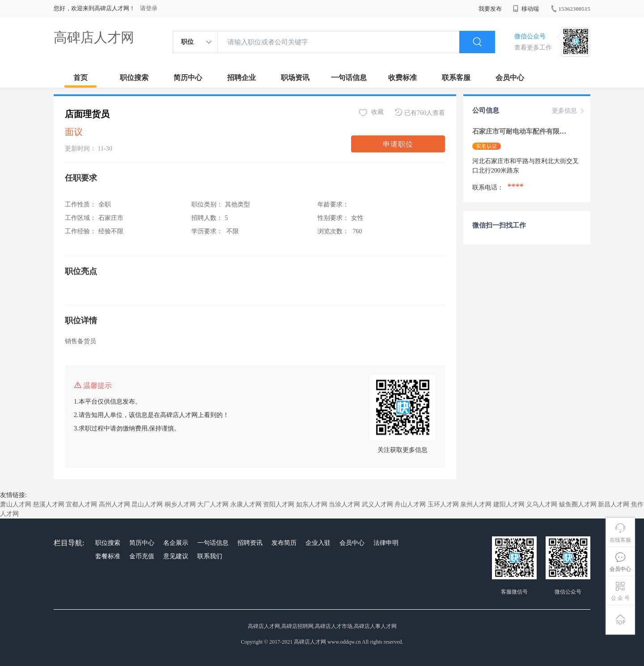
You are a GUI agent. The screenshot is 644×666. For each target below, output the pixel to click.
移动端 (526, 9)
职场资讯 (295, 78)
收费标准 (402, 78)
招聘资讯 (250, 543)
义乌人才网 (542, 504)
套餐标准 (108, 556)
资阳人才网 (279, 504)
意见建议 (176, 556)
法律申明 (386, 543)
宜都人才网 (81, 504)
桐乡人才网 (180, 504)
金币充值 (142, 556)
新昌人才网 (614, 504)
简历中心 (188, 78)
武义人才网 (377, 504)
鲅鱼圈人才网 (578, 504)
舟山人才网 (410, 504)
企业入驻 (318, 543)
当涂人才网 (344, 504)
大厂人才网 (213, 504)
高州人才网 (114, 504)
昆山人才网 (147, 504)
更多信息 (569, 111)
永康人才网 (246, 504)
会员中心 (510, 78)
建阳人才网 (509, 504)
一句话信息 (349, 78)
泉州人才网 (476, 504)
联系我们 (210, 556)
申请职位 (398, 144)
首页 (80, 78)
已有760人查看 (420, 112)
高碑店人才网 (94, 37)
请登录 (149, 8)
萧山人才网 (16, 504)
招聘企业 (241, 78)
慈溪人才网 (49, 504)
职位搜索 (134, 78)
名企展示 (176, 543)
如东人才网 (312, 504)
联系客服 (456, 78)
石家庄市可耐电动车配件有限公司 (523, 131)
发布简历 (284, 543)
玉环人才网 (443, 504)
